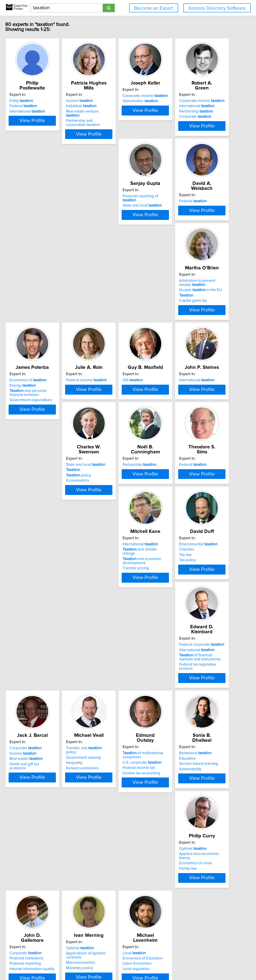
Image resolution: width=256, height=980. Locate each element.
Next (141, 941)
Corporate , (47, 211)
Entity (42, 96)
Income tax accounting (117, 712)
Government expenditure (120, 315)
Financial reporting (114, 803)
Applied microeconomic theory (57, 797)
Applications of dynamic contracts (194, 797)
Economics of (117, 295)
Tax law (37, 604)
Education (175, 698)
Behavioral (182, 693)
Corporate (182, 593)
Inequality (39, 703)
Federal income (187, 295)
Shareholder (184, 101)
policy (179, 405)
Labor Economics (45, 902)
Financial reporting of (123, 195)
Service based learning (186, 703)
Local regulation (44, 907)
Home (144, 964)
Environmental (50, 593)
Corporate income (189, 96)
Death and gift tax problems (190, 609)
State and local (118, 200)
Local (42, 891)
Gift (41, 394)
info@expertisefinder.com (118, 964)
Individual (114, 101)
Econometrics (178, 410)
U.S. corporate (118, 702)
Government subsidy (48, 698)
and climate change (190, 499)
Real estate (183, 604)
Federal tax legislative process (124, 613)
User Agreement (176, 964)
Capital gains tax (44, 315)
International (48, 106)
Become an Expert (154, 8)
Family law (39, 808)
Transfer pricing (179, 514)
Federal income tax (115, 707)
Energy (111, 300)
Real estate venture (122, 106)
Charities (38, 598)
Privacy (156, 964)
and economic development (186, 506)
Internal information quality (121, 808)
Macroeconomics (181, 803)
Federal (44, 101)
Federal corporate (121, 593)
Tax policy (39, 609)
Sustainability (177, 708)
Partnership (47, 206)
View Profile (59, 125)
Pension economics (47, 708)
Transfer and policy (54, 693)
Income (112, 96)
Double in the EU (52, 304)
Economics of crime (47, 803)
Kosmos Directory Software (217, 8)
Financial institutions (115, 797)
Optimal (44, 792)
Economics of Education (51, 897)
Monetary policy (180, 808)
